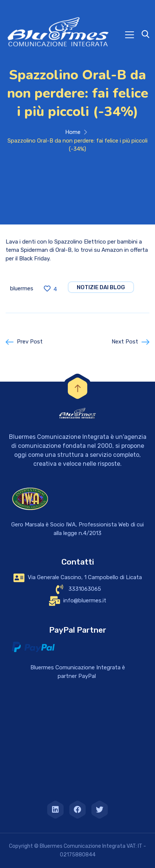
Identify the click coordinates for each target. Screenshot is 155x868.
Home (73, 132)
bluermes (22, 288)
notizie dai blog (101, 287)
